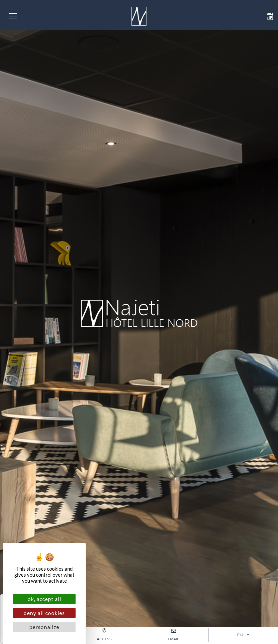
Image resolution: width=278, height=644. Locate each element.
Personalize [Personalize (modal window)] (44, 627)
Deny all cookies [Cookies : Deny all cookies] (44, 613)
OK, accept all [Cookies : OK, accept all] (44, 599)
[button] (13, 15)
